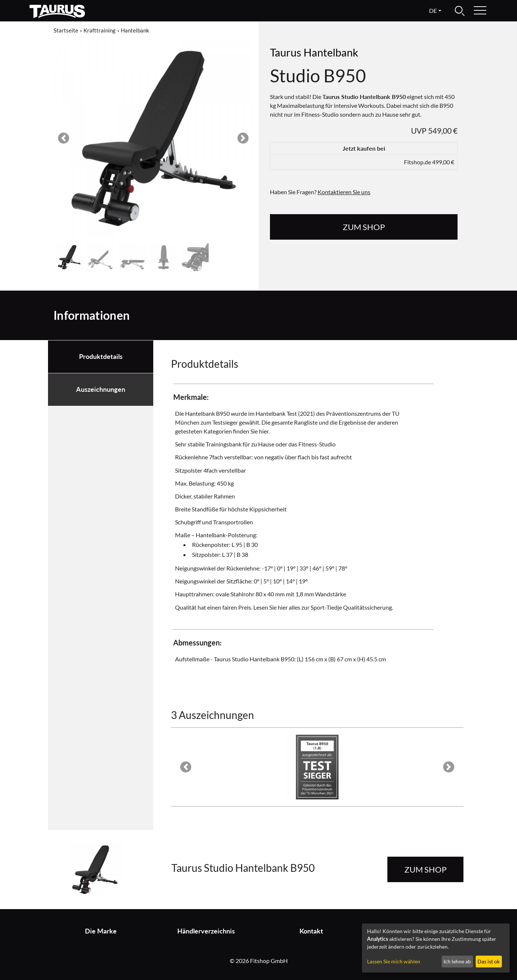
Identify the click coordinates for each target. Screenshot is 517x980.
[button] (64, 138)
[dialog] (436, 948)
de (433, 11)
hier (264, 431)
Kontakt (311, 931)
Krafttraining (100, 30)
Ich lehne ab (457, 961)
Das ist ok (489, 961)
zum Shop (364, 227)
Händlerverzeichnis (206, 931)
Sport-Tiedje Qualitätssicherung (351, 607)
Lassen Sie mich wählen (394, 961)
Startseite (66, 30)
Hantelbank (135, 30)
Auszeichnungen (101, 389)
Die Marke (101, 931)
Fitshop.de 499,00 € (429, 162)
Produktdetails (101, 357)
